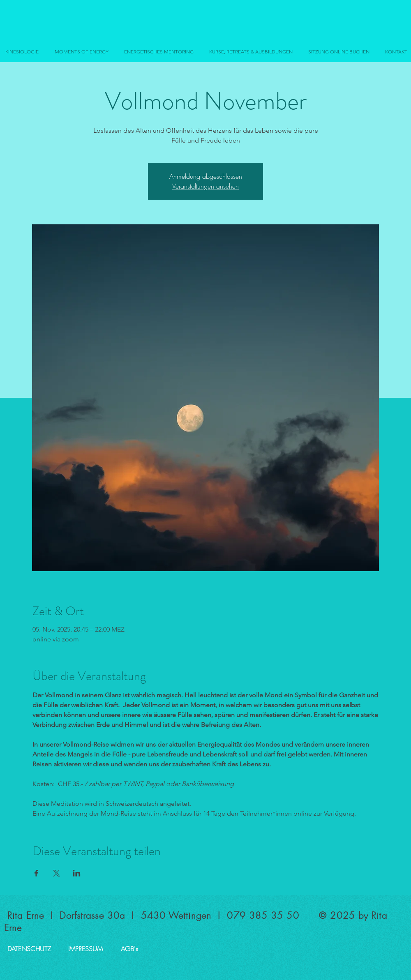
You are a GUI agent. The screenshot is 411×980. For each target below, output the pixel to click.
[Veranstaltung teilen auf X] (57, 873)
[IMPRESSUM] (85, 949)
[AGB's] (129, 949)
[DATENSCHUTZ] (29, 949)
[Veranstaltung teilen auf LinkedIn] (77, 873)
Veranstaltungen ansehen (205, 186)
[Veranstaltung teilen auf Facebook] (36, 873)
